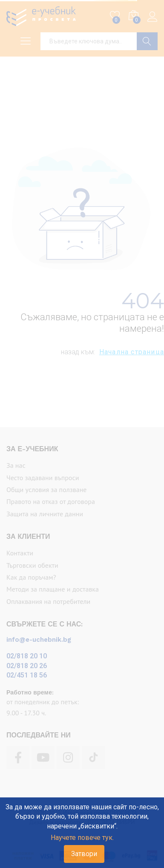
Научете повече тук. (82, 838)
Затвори (84, 854)
